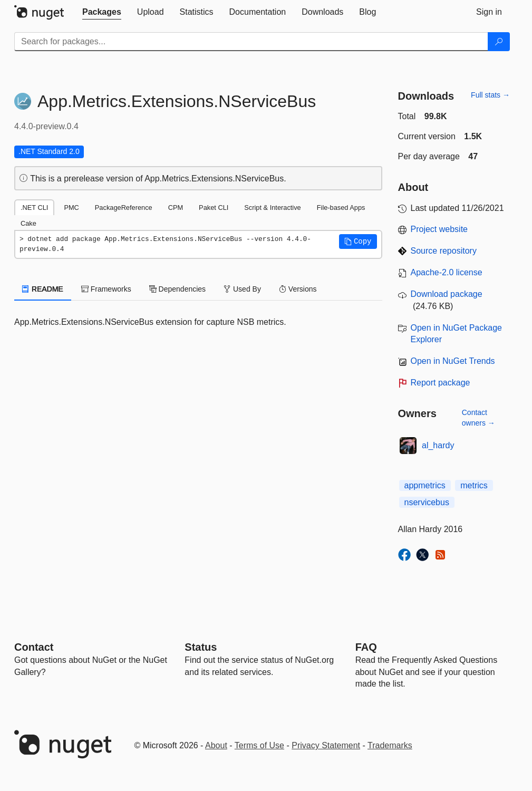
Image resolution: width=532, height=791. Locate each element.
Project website (439, 229)
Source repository (444, 251)
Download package (447, 294)
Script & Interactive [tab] (272, 208)
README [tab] (43, 289)
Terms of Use (259, 745)
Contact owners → (478, 418)
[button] (358, 242)
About (216, 745)
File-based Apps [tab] (341, 208)
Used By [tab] (242, 289)
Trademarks (390, 745)
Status (201, 647)
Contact (34, 647)
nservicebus (427, 502)
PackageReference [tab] (124, 208)
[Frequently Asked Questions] (366, 647)
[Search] (499, 42)
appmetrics (425, 485)
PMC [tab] (71, 208)
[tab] (102, 12)
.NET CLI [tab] (34, 208)
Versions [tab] (298, 289)
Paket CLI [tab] (214, 208)
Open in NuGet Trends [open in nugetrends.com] (453, 361)
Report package (441, 383)
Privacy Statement (326, 745)
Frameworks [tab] (106, 289)
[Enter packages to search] (251, 42)
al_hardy (438, 445)
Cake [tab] (28, 223)
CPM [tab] (176, 208)
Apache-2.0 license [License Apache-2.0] (447, 272)
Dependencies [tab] (177, 289)
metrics (474, 485)
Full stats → (490, 95)
